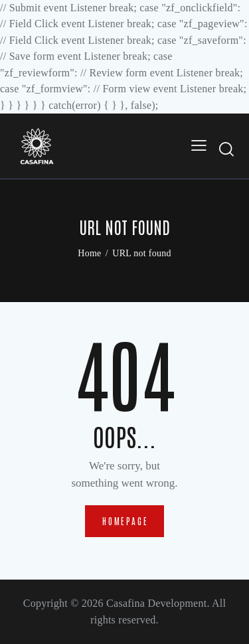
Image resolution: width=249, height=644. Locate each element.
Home (89, 253)
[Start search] (227, 149)
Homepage (125, 521)
